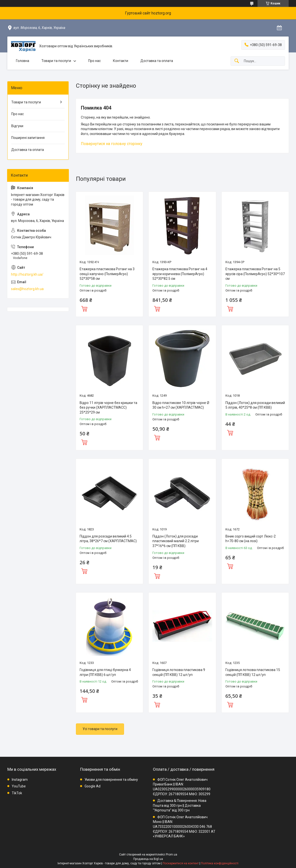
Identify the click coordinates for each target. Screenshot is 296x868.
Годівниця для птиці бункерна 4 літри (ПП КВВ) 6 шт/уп (105, 672)
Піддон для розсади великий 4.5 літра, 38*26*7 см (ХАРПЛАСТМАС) (108, 539)
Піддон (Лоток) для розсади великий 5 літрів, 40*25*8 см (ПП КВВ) (255, 405)
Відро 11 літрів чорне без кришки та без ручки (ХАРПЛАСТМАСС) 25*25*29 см (108, 408)
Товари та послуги (56, 61)
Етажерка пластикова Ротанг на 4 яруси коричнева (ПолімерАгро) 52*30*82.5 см (180, 274)
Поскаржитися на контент (181, 863)
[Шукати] (237, 61)
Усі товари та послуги (100, 729)
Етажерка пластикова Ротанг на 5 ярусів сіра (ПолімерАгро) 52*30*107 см (255, 274)
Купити (84, 308)
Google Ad (92, 786)
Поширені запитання (28, 138)
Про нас (94, 61)
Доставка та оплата (157, 61)
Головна (23, 61)
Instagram (20, 780)
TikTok (17, 793)
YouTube (19, 786)
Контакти (121, 61)
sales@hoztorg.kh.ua (27, 289)
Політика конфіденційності (220, 863)
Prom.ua (172, 855)
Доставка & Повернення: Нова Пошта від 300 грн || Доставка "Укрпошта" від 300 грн (180, 805)
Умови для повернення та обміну (111, 780)
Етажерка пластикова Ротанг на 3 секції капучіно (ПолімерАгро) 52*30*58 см (107, 274)
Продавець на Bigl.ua (148, 859)
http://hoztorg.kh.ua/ (27, 274)
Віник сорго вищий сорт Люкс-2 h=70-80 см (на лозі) (251, 539)
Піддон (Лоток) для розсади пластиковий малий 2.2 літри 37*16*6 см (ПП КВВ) (176, 541)
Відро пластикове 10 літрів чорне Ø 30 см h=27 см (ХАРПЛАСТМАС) (181, 405)
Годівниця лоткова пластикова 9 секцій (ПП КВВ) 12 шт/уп (179, 672)
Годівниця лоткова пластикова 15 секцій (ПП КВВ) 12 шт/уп (253, 672)
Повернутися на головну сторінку (112, 144)
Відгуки (17, 126)
